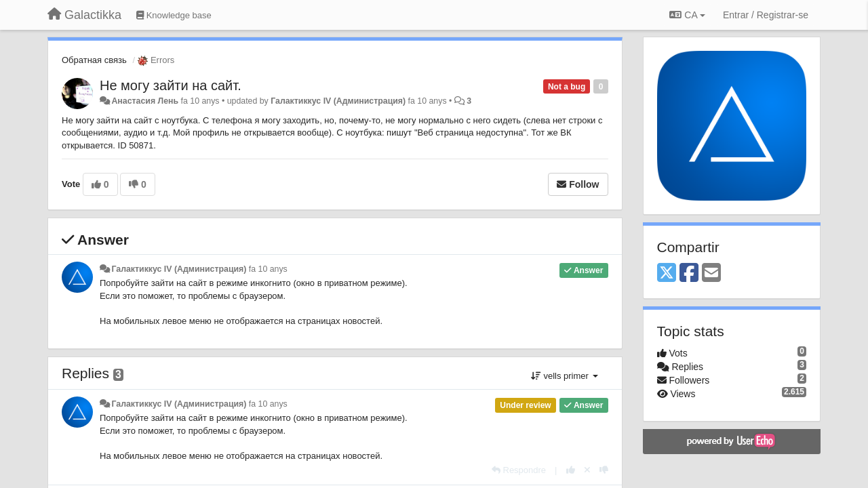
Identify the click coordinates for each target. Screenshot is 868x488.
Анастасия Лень (145, 101)
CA (687, 15)
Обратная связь (94, 60)
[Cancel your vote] (587, 470)
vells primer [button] (565, 376)
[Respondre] (519, 470)
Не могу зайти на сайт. (171, 85)
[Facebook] (689, 273)
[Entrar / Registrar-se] (766, 15)
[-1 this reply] (604, 470)
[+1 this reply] (571, 470)
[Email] (711, 273)
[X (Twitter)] (667, 273)
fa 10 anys (268, 269)
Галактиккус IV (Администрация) (338, 101)
